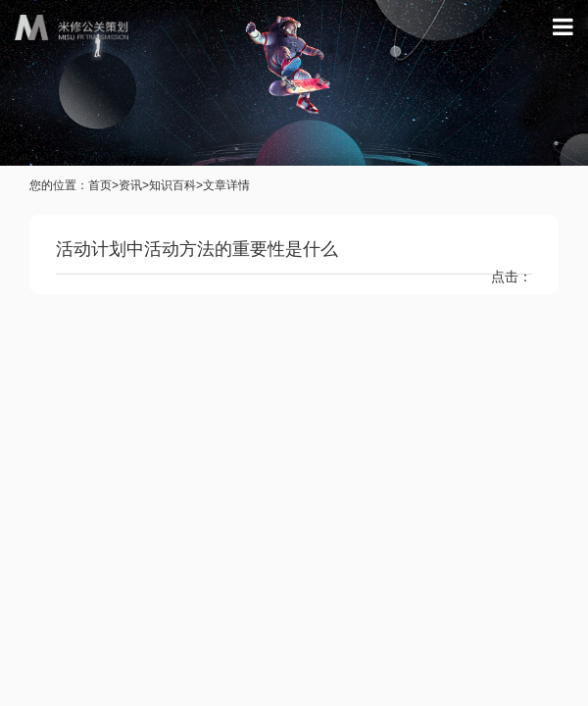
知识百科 (172, 185)
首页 (100, 185)
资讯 (130, 185)
